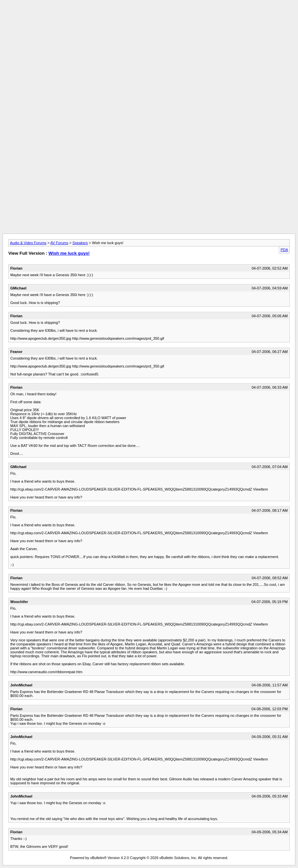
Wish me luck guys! (69, 253)
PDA (284, 250)
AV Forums (59, 243)
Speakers (80, 243)
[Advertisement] (149, 18)
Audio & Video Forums (28, 243)
